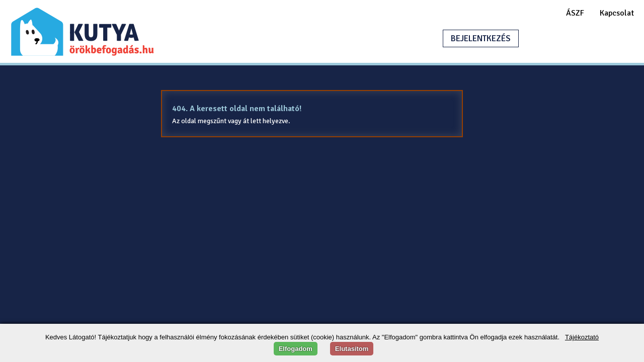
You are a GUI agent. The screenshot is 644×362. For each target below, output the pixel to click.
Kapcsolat (617, 13)
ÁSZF (575, 13)
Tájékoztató (582, 337)
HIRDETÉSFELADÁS (576, 38)
